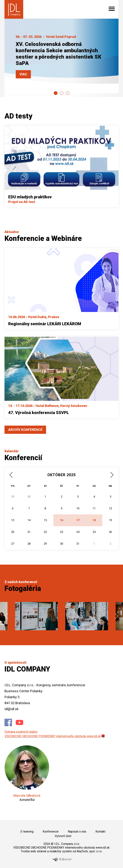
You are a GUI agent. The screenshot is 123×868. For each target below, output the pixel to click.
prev (7, 616)
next (116, 616)
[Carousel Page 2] (62, 93)
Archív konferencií (25, 430)
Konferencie (51, 832)
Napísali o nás (77, 832)
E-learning (27, 832)
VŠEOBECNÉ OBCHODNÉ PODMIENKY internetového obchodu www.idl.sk (53, 736)
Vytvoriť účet (63, 836)
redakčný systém (61, 851)
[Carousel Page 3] (68, 93)
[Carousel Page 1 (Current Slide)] (56, 93)
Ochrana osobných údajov (21, 732)
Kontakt (100, 832)
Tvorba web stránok (34, 851)
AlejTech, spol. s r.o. (89, 851)
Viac (23, 74)
